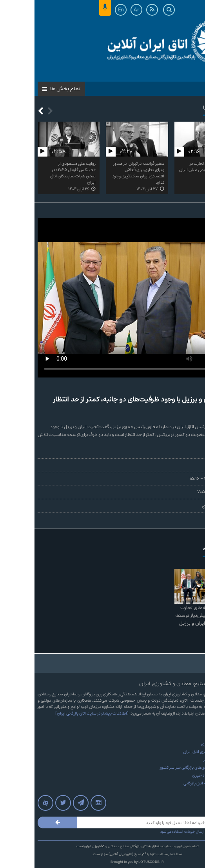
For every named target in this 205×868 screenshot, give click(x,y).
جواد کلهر (194, 465)
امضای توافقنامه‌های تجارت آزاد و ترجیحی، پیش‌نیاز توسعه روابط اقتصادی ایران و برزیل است (171, 619)
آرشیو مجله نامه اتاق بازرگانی (173, 783)
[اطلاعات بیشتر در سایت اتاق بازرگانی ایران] (57, 713)
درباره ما (190, 728)
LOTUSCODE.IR (116, 862)
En (86, 10)
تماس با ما (188, 736)
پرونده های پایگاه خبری (177, 775)
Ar (102, 10)
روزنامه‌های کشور (183, 760)
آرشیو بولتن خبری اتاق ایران (173, 752)
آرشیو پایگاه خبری (182, 744)
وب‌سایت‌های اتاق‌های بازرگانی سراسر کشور (161, 768)
